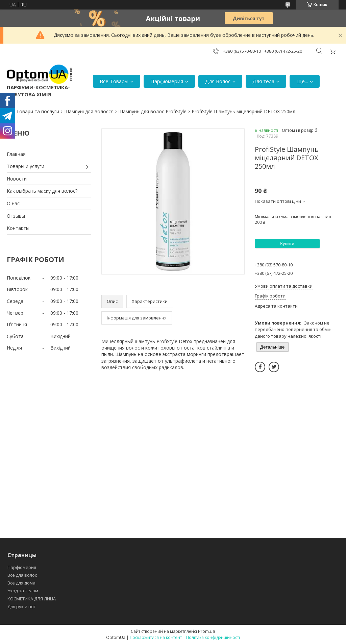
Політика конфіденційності (213, 637)
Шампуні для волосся (89, 111)
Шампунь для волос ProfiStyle (152, 111)
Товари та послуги (38, 111)
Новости (17, 179)
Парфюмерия (167, 81)
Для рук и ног (21, 606)
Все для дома (21, 583)
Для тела (263, 81)
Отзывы (16, 216)
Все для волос (22, 575)
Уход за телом (23, 591)
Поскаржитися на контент (156, 637)
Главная (16, 154)
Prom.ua (207, 631)
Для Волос (218, 81)
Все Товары (114, 81)
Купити (287, 244)
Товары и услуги (26, 166)
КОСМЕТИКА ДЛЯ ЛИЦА (32, 599)
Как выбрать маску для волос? (42, 191)
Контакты (18, 228)
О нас (13, 203)
